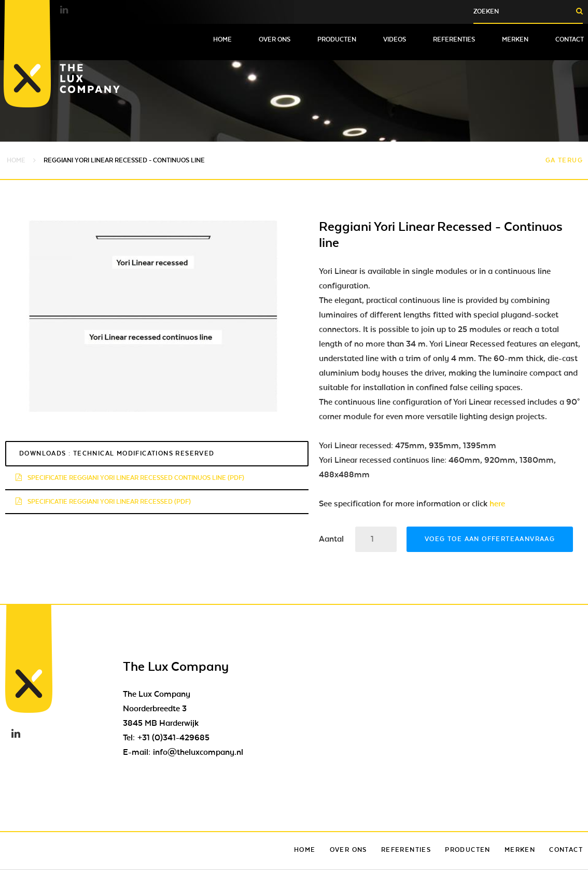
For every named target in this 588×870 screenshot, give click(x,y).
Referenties (454, 39)
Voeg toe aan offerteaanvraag (490, 539)
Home (222, 39)
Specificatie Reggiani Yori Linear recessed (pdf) (103, 502)
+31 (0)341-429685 (173, 738)
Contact (570, 39)
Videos (395, 39)
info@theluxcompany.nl (198, 752)
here (497, 504)
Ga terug (564, 160)
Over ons (275, 39)
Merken (515, 39)
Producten (337, 39)
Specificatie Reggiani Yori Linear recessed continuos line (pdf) (130, 478)
